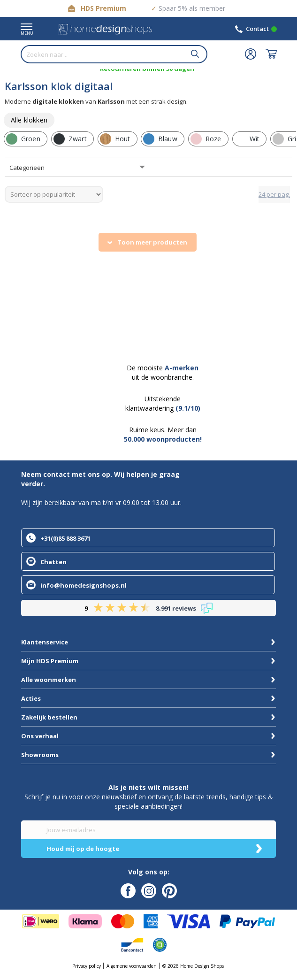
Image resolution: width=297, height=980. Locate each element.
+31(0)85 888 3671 (65, 538)
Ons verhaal (40, 736)
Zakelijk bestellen (49, 717)
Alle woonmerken (49, 680)
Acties (31, 698)
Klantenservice (45, 642)
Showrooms (40, 755)
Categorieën (27, 168)
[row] (29, 120)
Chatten (53, 562)
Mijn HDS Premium (50, 661)
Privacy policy (87, 966)
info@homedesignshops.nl (84, 585)
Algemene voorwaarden (132, 966)
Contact (257, 29)
